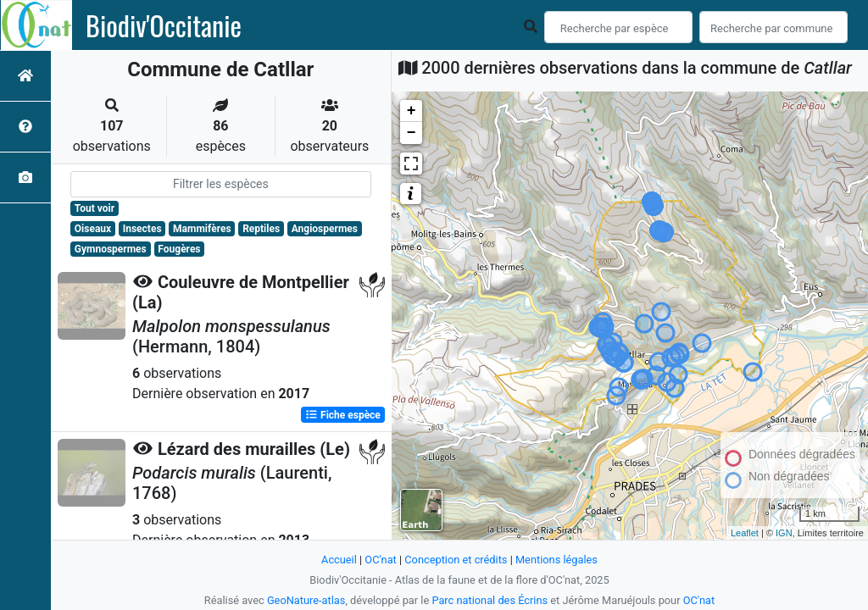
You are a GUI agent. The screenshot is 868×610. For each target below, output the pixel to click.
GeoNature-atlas (306, 600)
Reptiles (261, 229)
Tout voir (95, 208)
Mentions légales (556, 560)
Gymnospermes (111, 249)
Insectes (142, 229)
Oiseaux (93, 229)
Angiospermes (325, 229)
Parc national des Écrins (490, 600)
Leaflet (745, 533)
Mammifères (202, 229)
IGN (784, 533)
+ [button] (412, 111)
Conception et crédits (456, 560)
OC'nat (380, 560)
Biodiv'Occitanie (164, 25)
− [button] (412, 133)
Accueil (339, 560)
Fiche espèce (343, 415)
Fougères (179, 249)
